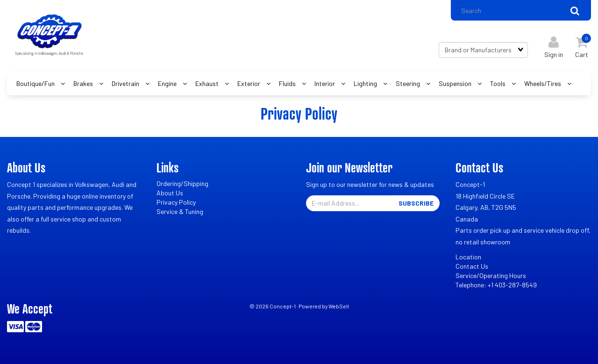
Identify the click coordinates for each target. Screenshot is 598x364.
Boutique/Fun (36, 83)
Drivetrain (126, 83)
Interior (325, 83)
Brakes (84, 83)
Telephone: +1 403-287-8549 (496, 285)
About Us (170, 193)
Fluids (288, 83)
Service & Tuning (180, 211)
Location (468, 257)
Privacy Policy (176, 202)
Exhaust (208, 83)
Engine (168, 83)
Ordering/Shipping (182, 183)
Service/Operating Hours (491, 275)
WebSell (339, 306)
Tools (498, 83)
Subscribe (416, 203)
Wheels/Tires (543, 83)
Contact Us (472, 266)
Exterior (249, 83)
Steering (409, 83)
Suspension (456, 83)
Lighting (366, 83)
